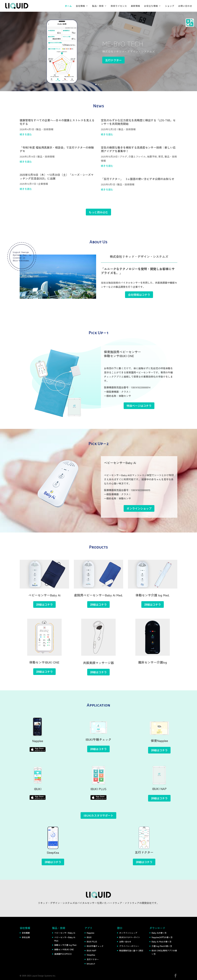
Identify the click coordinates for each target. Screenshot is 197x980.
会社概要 (26, 933)
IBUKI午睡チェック (95, 946)
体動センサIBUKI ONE (64, 949)
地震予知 (152, 156)
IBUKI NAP (91, 951)
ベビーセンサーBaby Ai (65, 933)
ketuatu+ (91, 964)
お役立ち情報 (151, 6)
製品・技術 (98, 6)
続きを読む (26, 134)
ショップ (170, 6)
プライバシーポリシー (129, 946)
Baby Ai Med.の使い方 (162, 942)
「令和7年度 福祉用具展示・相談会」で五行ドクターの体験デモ (57, 149)
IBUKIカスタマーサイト (130, 937)
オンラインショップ (128, 933)
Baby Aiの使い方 (159, 933)
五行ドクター (113, 60)
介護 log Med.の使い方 (162, 946)
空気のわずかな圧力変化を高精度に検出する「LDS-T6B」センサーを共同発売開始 (138, 122)
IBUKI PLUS (92, 942)
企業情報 (43, 184)
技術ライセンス (119, 6)
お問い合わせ (185, 6)
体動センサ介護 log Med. (66, 945)
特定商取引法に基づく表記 (131, 951)
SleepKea (91, 955)
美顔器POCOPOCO (63, 954)
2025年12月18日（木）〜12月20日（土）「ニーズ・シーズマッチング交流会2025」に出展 (57, 176)
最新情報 (135, 6)
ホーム (68, 6)
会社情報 (80, 6)
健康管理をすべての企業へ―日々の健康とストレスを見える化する (57, 122)
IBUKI (89, 937)
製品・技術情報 (45, 129)
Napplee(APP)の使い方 (162, 937)
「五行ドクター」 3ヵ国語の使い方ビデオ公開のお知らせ (138, 179)
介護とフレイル (137, 156)
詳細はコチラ (44, 604)
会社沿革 (26, 937)
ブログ (123, 156)
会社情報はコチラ (139, 295)
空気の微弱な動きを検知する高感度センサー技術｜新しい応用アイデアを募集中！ (138, 149)
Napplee (91, 933)
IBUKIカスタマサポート (98, 815)
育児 (161, 156)
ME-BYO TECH (123, 44)
